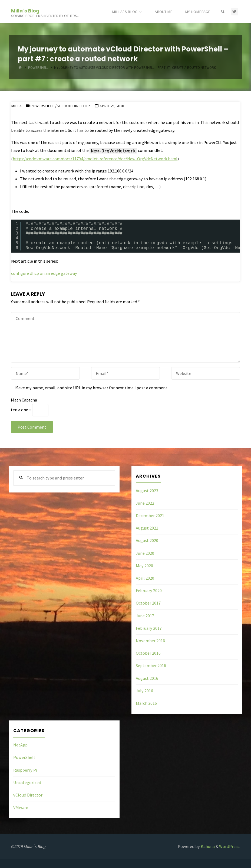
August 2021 (147, 528)
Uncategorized (27, 782)
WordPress (229, 846)
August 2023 (147, 491)
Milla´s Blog (25, 10)
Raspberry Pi (25, 770)
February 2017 (149, 628)
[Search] (223, 12)
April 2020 (145, 578)
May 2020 (144, 566)
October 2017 (148, 603)
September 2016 (151, 665)
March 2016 (146, 703)
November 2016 (150, 641)
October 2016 (148, 653)
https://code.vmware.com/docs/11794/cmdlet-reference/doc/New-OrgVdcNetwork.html (95, 159)
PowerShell (42, 106)
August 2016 (147, 678)
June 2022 (145, 503)
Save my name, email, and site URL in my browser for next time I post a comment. (90, 388)
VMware (21, 807)
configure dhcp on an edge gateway (44, 273)
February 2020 (149, 590)
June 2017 (145, 616)
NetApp (20, 745)
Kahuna (207, 846)
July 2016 (144, 691)
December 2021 (150, 515)
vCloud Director (74, 106)
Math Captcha (24, 400)
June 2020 (145, 553)
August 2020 (147, 540)
